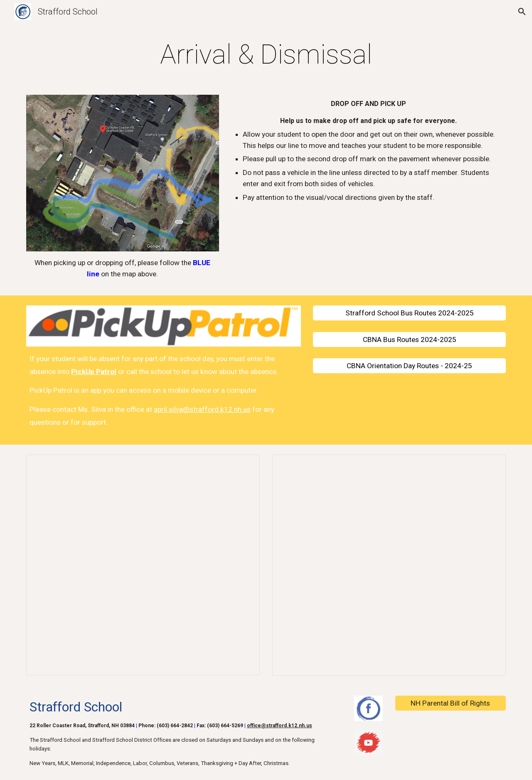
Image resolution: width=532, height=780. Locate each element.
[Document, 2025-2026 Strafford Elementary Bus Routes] (143, 565)
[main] (266, 55)
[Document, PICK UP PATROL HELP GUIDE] (389, 565)
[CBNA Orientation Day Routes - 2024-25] (409, 366)
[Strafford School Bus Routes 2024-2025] (409, 313)
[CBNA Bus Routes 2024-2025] (409, 339)
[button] (522, 12)
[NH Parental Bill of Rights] (451, 703)
